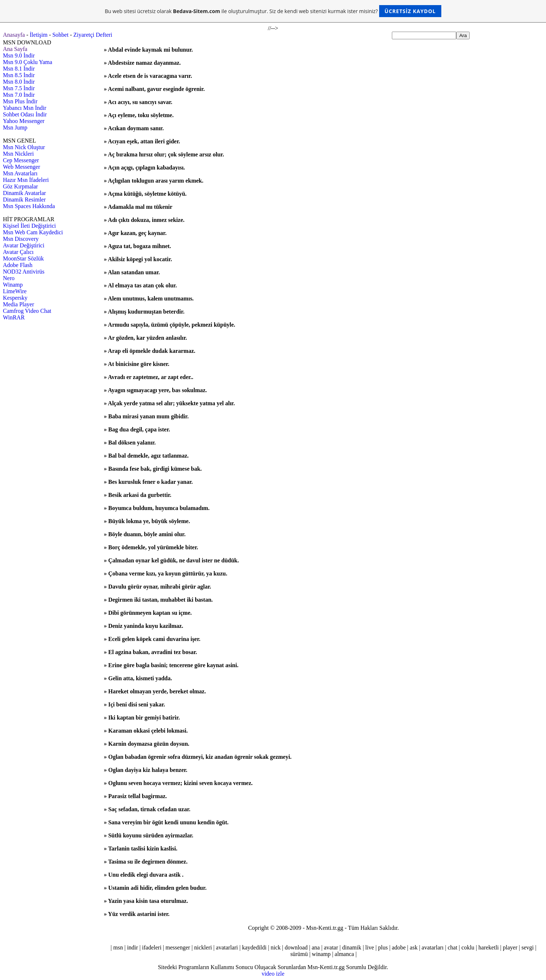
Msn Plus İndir (20, 101)
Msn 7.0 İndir (19, 95)
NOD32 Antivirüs (24, 272)
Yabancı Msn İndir (25, 108)
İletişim (39, 35)
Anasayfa (14, 35)
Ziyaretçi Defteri (93, 35)
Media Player (19, 304)
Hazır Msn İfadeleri (26, 180)
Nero (9, 278)
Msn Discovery (21, 239)
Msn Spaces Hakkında (29, 206)
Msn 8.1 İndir (19, 69)
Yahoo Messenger (24, 121)
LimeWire (15, 291)
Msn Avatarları (20, 173)
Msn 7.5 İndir (19, 88)
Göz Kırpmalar (20, 186)
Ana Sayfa (15, 49)
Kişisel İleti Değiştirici (29, 226)
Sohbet (60, 35)
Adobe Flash (18, 265)
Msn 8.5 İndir (19, 75)
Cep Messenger (21, 160)
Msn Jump (15, 128)
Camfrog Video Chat (27, 311)
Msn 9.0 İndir (19, 55)
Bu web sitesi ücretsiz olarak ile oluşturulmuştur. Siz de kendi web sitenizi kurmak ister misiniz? (273, 11)
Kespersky (15, 298)
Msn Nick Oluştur (24, 147)
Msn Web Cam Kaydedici (33, 232)
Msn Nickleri (18, 154)
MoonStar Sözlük (23, 258)
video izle (273, 974)
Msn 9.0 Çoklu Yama (28, 62)
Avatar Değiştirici (24, 245)
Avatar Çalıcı (18, 252)
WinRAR (14, 317)
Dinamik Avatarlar (24, 193)
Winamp (13, 285)
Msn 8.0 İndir (19, 82)
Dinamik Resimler (24, 200)
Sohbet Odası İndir (25, 114)
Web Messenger (21, 167)
